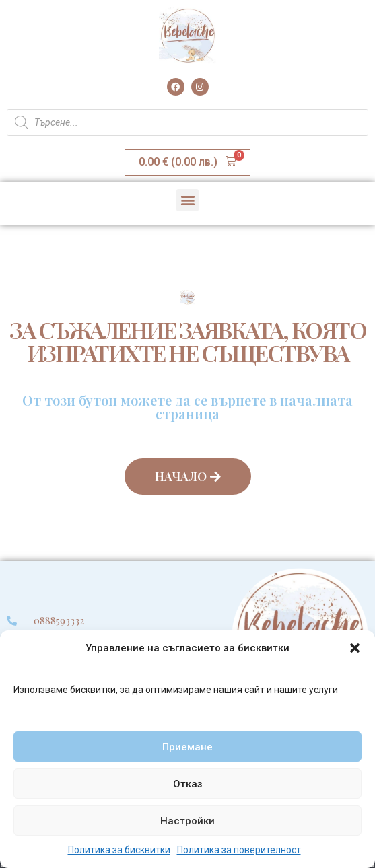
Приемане (188, 747)
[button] (355, 648)
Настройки (188, 821)
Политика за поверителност (239, 850)
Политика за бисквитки (119, 850)
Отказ (188, 784)
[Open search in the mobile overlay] (188, 122)
